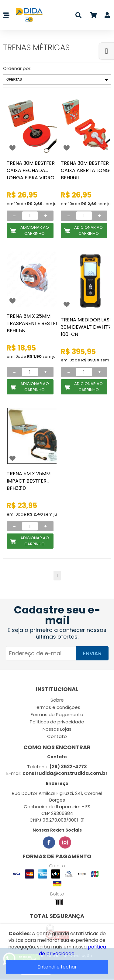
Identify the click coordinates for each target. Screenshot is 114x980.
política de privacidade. (73, 950)
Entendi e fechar (57, 967)
